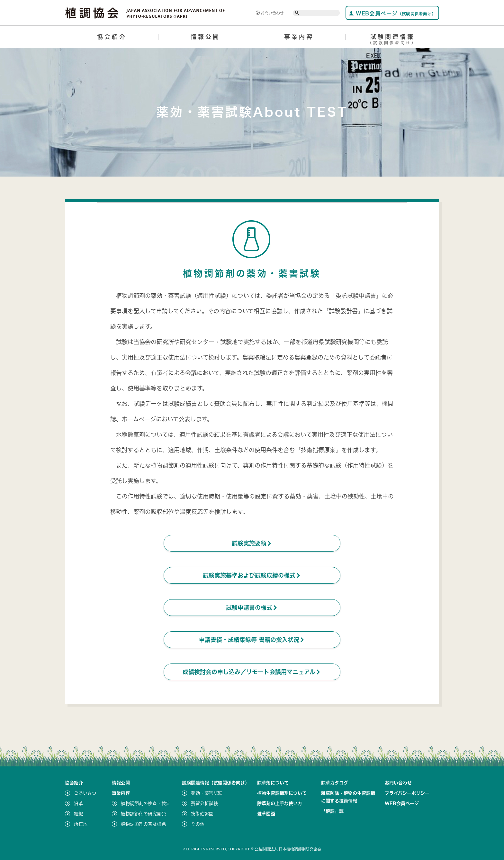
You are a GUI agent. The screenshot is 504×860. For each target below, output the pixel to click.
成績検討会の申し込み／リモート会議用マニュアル (252, 672)
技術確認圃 (202, 814)
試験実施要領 (252, 543)
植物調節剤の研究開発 (143, 814)
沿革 (78, 803)
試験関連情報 (392, 40)
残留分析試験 (204, 803)
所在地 (81, 824)
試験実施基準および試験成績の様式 (252, 575)
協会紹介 (112, 37)
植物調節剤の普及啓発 (143, 824)
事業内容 (299, 37)
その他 (198, 824)
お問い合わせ (270, 13)
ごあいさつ (85, 793)
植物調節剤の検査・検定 (146, 803)
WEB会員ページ (392, 13)
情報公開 (205, 37)
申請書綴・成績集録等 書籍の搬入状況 (252, 640)
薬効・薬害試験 (207, 793)
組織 (78, 814)
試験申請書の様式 (252, 608)
